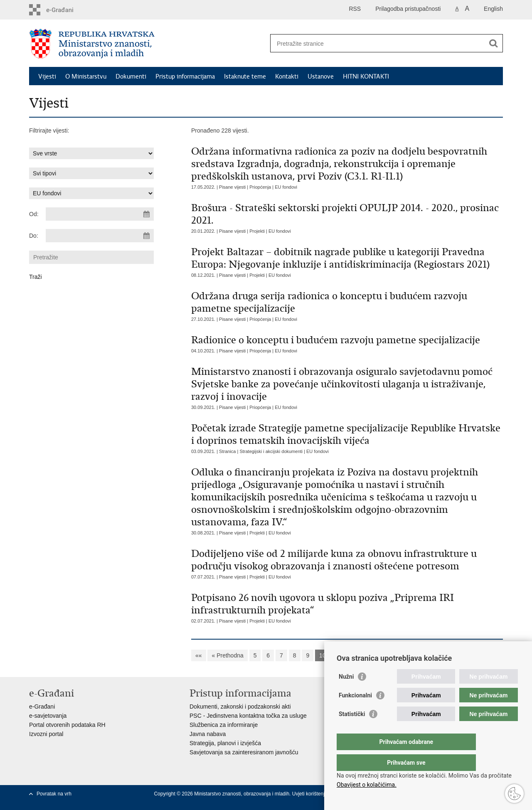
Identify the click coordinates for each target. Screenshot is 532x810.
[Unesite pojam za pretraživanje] (378, 43)
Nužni (346, 693)
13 (372, 655)
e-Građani (42, 707)
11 (339, 655)
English (493, 9)
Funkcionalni (355, 712)
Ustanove (321, 76)
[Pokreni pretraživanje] (493, 43)
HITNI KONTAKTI (366, 76)
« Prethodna (227, 655)
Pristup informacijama (185, 76)
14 (388, 655)
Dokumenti (131, 76)
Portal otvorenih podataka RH (67, 725)
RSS (355, 9)
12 (355, 655)
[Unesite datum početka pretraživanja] (100, 214)
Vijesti (47, 76)
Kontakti (287, 76)
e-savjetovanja (48, 716)
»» (442, 655)
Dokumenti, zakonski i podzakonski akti (240, 707)
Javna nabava (208, 734)
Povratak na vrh (54, 794)
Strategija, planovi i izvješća (225, 743)
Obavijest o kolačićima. (367, 785)
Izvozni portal (46, 734)
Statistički (352, 731)
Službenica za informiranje (224, 725)
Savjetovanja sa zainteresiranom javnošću (244, 752)
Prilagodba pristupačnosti (408, 9)
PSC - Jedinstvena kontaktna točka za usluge (248, 716)
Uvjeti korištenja (310, 794)
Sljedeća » (415, 655)
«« (199, 655)
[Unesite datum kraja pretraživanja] (100, 236)
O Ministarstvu (86, 76)
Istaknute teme (245, 76)
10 (323, 655)
